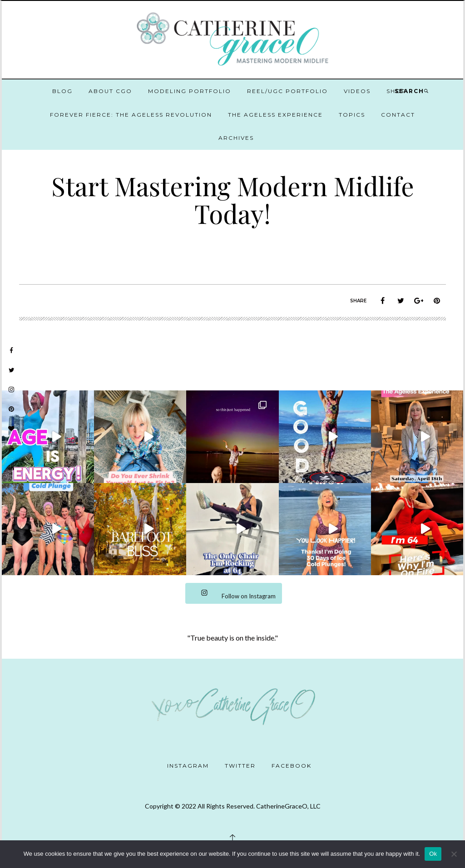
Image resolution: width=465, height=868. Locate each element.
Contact (398, 115)
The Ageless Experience (275, 115)
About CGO (110, 91)
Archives (236, 138)
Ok (433, 854)
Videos (357, 91)
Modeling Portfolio (190, 91)
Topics (352, 115)
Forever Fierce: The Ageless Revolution (131, 115)
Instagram (188, 766)
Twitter (240, 766)
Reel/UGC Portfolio (287, 91)
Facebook (292, 766)
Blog (62, 91)
